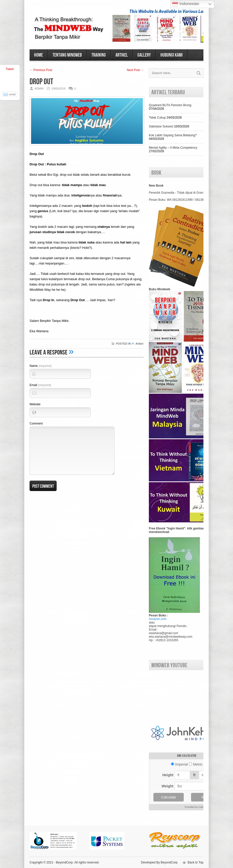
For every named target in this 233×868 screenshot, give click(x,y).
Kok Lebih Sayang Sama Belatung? (173, 135)
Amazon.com (158, 619)
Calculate (169, 797)
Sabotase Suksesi (161, 126)
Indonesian (186, 4)
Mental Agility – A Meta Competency (173, 148)
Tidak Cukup (157, 118)
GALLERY (144, 55)
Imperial (181, 764)
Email (40, 385)
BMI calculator (187, 756)
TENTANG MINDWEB (67, 55)
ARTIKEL (122, 55)
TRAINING (99, 55)
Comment (36, 424)
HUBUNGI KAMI (172, 55)
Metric (198, 764)
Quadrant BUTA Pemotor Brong (170, 105)
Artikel (139, 344)
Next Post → (135, 70)
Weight (168, 786)
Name (41, 366)
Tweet (10, 69)
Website (35, 404)
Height (168, 775)
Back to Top (196, 862)
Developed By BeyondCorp (159, 862)
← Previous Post (41, 70)
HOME (39, 55)
